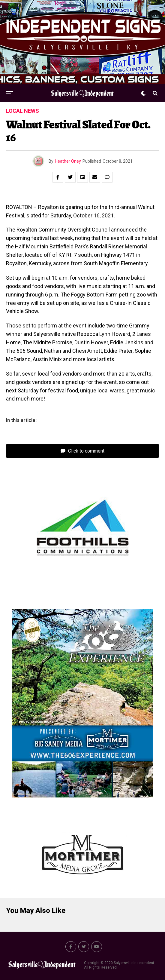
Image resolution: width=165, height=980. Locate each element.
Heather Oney (68, 161)
